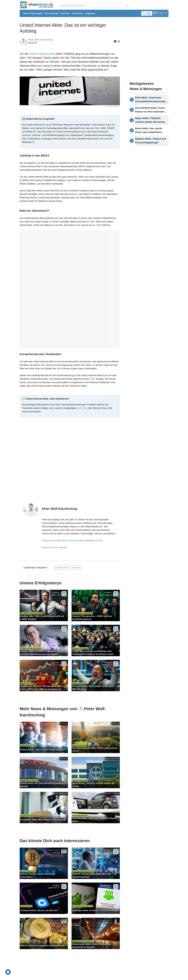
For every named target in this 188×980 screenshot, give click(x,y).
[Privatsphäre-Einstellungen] (8, 972)
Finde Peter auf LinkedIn (55, 548)
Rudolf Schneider (105, 920)
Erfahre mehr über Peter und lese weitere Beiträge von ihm (72, 541)
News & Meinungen (33, 13)
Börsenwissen (52, 13)
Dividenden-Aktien (62, 568)
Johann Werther (54, 850)
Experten (65, 13)
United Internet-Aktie (42, 54)
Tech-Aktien (76, 568)
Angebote (90, 13)
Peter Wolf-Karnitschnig (40, 40)
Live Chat (82, 408)
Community (77, 13)
